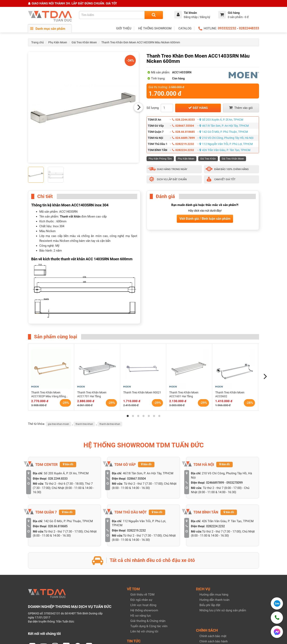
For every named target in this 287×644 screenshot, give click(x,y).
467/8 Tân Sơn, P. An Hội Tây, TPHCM (224, 126)
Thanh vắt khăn (70, 216)
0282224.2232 (183, 150)
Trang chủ (37, 42)
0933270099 (235, 431)
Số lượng (153, 108)
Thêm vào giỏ (241, 108)
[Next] (138, 107)
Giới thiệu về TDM (142, 543)
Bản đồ (68, 413)
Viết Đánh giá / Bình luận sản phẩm (205, 219)
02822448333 (249, 28)
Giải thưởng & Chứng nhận (148, 570)
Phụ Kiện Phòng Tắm (160, 159)
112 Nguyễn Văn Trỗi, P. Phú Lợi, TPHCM (226, 144)
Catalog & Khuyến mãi (145, 601)
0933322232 (227, 28)
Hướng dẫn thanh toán (214, 549)
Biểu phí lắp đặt (210, 554)
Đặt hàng (198, 108)
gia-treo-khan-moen (58, 373)
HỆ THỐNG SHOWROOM (155, 28)
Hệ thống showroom (144, 559)
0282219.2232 (183, 144)
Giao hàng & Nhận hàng (215, 601)
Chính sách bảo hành (214, 590)
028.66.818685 (183, 132)
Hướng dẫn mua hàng (214, 543)
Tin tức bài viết (140, 596)
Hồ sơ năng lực (141, 564)
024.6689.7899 (183, 138)
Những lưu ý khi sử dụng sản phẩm (223, 559)
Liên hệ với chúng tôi (144, 580)
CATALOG (185, 28)
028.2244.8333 (183, 120)
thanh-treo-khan (84, 373)
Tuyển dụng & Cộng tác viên (149, 575)
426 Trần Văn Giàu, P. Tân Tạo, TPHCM (225, 150)
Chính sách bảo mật (213, 585)
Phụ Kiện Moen (58, 42)
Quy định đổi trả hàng (214, 595)
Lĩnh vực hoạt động (143, 554)
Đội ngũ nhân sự (141, 549)
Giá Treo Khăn (208, 159)
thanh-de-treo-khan (110, 373)
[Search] (154, 15)
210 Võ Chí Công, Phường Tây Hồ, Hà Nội (226, 138)
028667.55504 (183, 126)
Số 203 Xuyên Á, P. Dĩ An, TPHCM (221, 120)
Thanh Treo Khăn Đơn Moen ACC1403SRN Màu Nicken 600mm (141, 42)
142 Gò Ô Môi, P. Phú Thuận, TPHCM (224, 132)
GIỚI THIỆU (124, 28)
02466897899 (215, 431)
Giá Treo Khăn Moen (84, 42)
